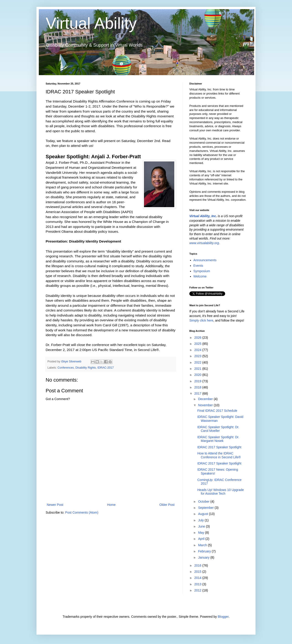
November (206, 405)
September (206, 508)
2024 (198, 350)
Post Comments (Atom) (82, 512)
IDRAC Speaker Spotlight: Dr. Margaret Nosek (218, 439)
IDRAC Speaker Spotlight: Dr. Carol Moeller (218, 429)
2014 (198, 578)
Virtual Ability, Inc (203, 216)
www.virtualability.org (204, 243)
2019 (198, 381)
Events (198, 266)
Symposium (202, 271)
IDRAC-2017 (106, 368)
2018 (198, 387)
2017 (198, 393)
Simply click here (201, 320)
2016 (198, 565)
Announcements (205, 260)
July (201, 520)
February (205, 551)
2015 (198, 572)
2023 (198, 356)
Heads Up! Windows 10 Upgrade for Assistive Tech (221, 492)
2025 (198, 344)
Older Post (167, 505)
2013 (198, 584)
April (202, 539)
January (204, 557)
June (202, 526)
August (203, 514)
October (204, 501)
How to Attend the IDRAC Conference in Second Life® (219, 455)
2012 (198, 590)
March (203, 545)
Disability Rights (86, 368)
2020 (198, 375)
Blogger (223, 617)
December (206, 399)
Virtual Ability (91, 23)
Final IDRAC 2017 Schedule (217, 411)
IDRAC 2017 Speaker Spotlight (219, 447)
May (201, 533)
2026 (198, 338)
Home (111, 505)
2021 (198, 369)
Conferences (66, 368)
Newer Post (55, 505)
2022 (198, 362)
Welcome (200, 276)
